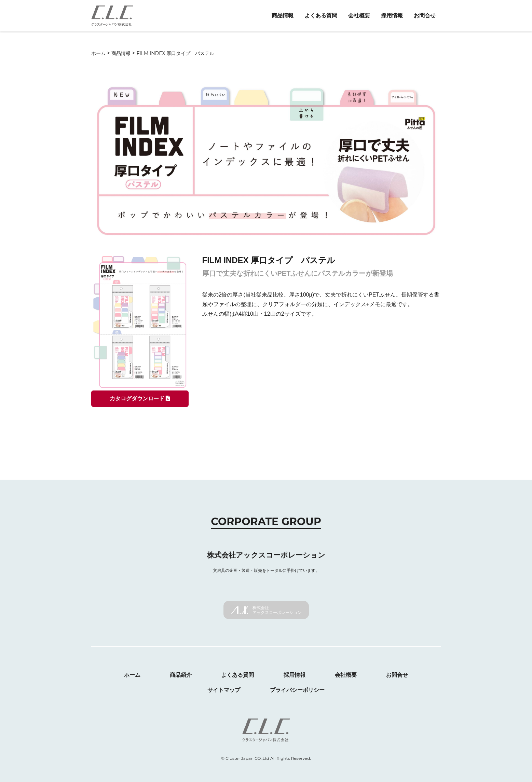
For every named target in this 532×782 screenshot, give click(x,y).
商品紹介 (181, 675)
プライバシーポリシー (297, 690)
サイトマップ (224, 690)
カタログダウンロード (140, 399)
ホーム (132, 675)
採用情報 (392, 16)
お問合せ (425, 16)
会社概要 (359, 16)
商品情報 (283, 16)
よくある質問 (321, 16)
